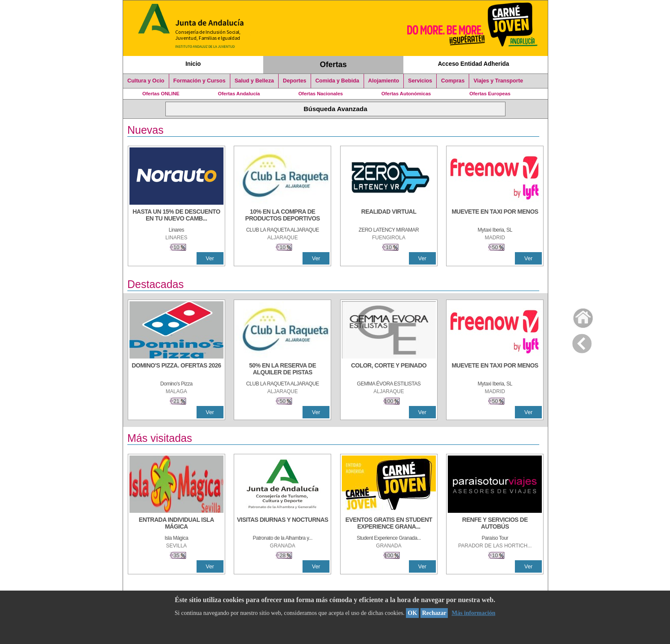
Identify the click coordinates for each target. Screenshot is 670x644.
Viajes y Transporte (498, 81)
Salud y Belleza (254, 81)
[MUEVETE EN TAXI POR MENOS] (495, 216)
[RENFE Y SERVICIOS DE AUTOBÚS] (495, 524)
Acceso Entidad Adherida (474, 64)
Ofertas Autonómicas (406, 94)
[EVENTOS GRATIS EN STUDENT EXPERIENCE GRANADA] (389, 524)
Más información (473, 613)
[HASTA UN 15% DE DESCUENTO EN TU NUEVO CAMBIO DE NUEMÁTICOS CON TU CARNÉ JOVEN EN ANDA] (176, 216)
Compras (453, 81)
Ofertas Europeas (490, 94)
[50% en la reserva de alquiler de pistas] (282, 370)
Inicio (193, 64)
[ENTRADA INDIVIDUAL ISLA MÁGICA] (176, 524)
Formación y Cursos (200, 81)
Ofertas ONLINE (161, 94)
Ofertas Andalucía (239, 94)
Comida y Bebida (337, 81)
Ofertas (334, 65)
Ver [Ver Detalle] (210, 258)
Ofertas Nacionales (320, 94)
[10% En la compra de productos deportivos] (282, 216)
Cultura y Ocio (146, 81)
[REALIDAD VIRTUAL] (389, 216)
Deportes (295, 81)
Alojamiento (384, 81)
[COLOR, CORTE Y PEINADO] (389, 370)
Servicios (420, 81)
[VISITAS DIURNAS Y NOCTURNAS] (282, 524)
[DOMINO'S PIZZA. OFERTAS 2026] (176, 370)
